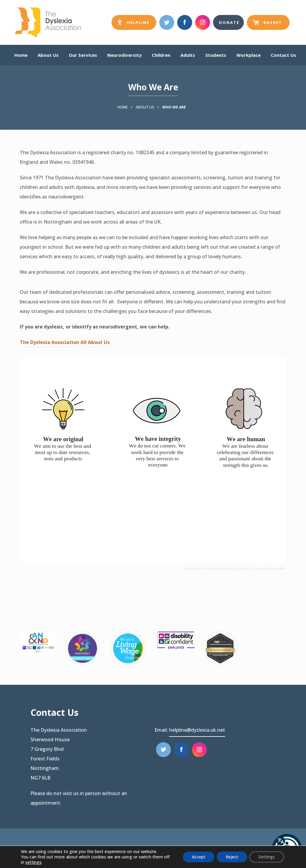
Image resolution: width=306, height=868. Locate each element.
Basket (267, 25)
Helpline (137, 24)
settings (33, 862)
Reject (232, 857)
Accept (199, 857)
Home (21, 55)
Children (161, 55)
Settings (267, 857)
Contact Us (283, 55)
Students (216, 55)
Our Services (83, 55)
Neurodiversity (124, 55)
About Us (48, 55)
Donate (229, 22)
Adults (188, 55)
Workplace (248, 55)
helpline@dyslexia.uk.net (197, 730)
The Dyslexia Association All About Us (65, 343)
